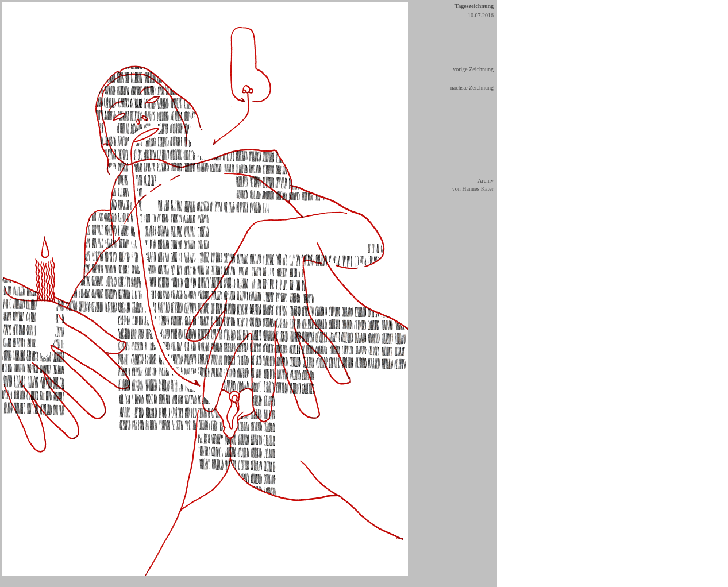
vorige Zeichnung (473, 69)
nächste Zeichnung (472, 88)
